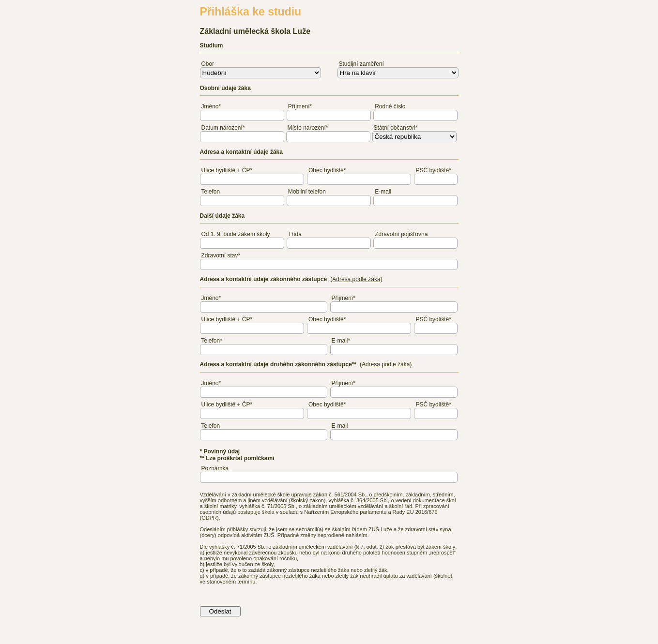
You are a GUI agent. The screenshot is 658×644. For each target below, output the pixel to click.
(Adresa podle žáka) (356, 279)
